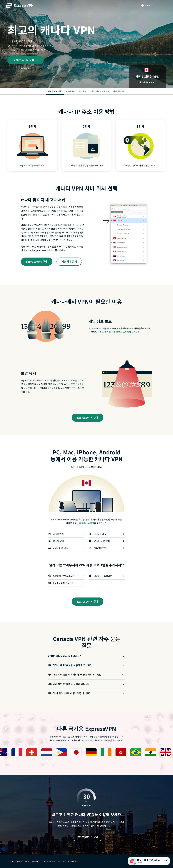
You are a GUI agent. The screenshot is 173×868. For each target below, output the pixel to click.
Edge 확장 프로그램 (107, 576)
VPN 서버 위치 (88, 740)
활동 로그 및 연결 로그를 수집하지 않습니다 (120, 332)
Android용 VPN (66, 548)
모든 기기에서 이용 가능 (100, 91)
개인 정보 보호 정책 (48, 861)
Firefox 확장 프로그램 (66, 583)
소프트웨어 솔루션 (86, 523)
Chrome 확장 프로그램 (66, 576)
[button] (84, 656)
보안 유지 (83, 91)
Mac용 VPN (66, 541)
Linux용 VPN (107, 534)
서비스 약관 (61, 861)
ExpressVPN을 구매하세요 (32, 165)
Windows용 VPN (107, 541)
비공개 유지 (70, 91)
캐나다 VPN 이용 (55, 91)
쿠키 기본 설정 (73, 861)
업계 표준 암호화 (76, 380)
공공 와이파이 (77, 384)
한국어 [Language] (148, 5)
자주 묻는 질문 (119, 91)
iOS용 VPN (66, 534)
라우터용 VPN (107, 548)
